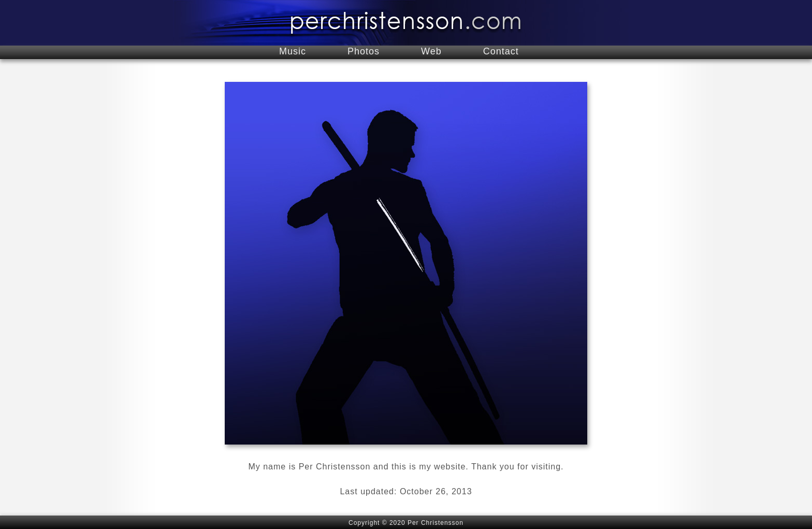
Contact (501, 51)
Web (431, 51)
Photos (364, 51)
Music (293, 51)
